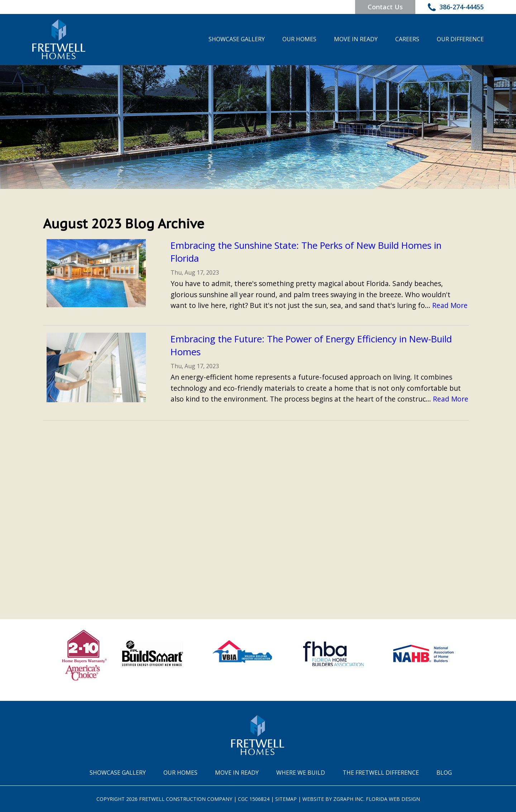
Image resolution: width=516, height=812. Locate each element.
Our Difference (460, 39)
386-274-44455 (456, 8)
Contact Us (385, 7)
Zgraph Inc (348, 799)
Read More (450, 305)
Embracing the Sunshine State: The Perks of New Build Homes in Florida (306, 252)
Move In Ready (356, 39)
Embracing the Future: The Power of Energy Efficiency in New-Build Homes (311, 345)
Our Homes (299, 39)
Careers (407, 39)
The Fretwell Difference (381, 773)
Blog (444, 773)
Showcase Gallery (237, 39)
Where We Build (301, 773)
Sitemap (286, 799)
